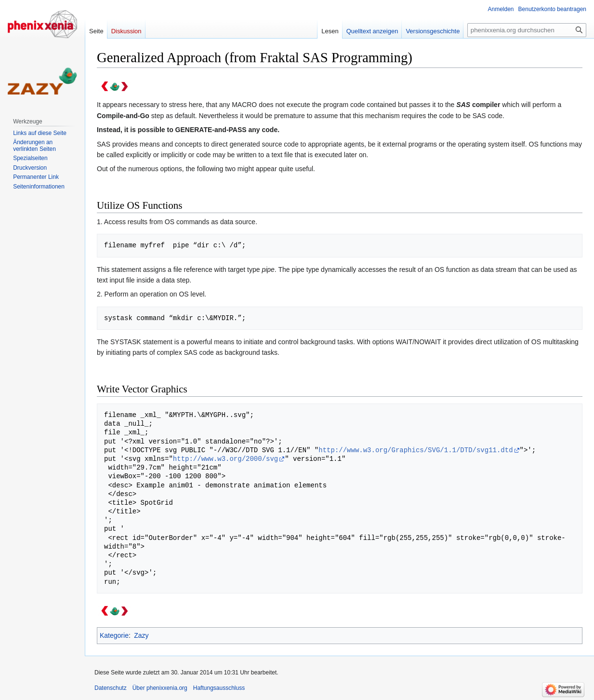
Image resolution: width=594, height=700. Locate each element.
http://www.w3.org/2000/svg (225, 459)
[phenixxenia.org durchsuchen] (527, 30)
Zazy (141, 635)
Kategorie (114, 635)
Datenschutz (111, 688)
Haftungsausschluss (219, 688)
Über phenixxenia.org (160, 688)
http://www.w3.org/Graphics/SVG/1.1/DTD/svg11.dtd (416, 450)
